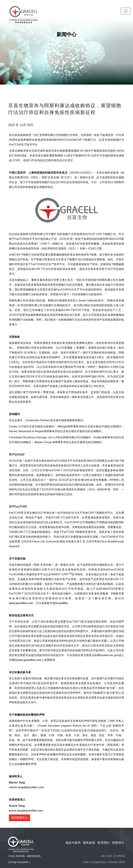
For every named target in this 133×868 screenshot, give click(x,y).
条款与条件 (73, 843)
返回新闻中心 (19, 818)
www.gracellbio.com (21, 603)
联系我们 (104, 843)
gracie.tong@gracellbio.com (26, 811)
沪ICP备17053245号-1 (19, 862)
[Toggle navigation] (126, 11)
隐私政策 (89, 843)
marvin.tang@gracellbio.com (26, 787)
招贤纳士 (118, 843)
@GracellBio (60, 603)
